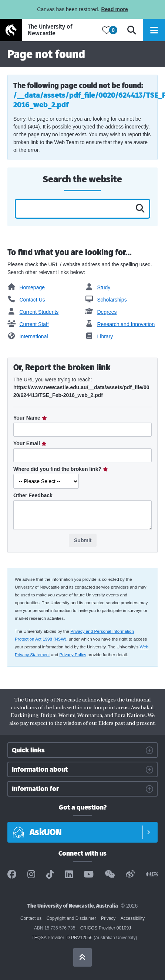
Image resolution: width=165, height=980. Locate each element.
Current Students (33, 312)
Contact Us (26, 300)
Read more (114, 9)
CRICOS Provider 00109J (106, 928)
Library (99, 336)
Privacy (108, 918)
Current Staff (28, 324)
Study (98, 287)
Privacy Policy (73, 655)
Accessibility (133, 918)
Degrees (101, 312)
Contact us (31, 918)
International (28, 336)
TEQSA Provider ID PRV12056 (62, 938)
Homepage (26, 287)
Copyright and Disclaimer (71, 918)
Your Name (28, 418)
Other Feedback (33, 495)
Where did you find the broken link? (58, 469)
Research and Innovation (120, 324)
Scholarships (106, 300)
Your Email (27, 443)
